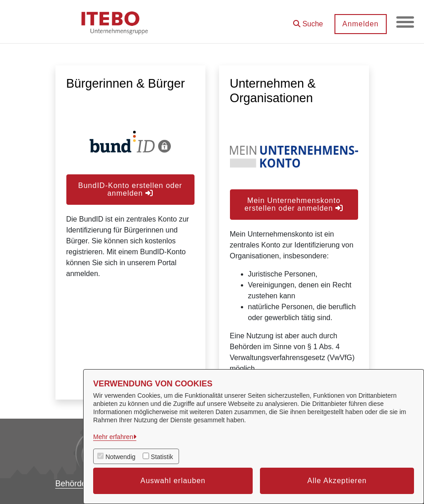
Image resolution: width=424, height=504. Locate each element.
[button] (308, 21)
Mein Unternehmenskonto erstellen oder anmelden (294, 204)
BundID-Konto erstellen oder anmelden (130, 189)
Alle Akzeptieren (337, 481)
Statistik (162, 457)
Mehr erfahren (113, 437)
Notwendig (120, 457)
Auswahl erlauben (173, 481)
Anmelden (360, 24)
